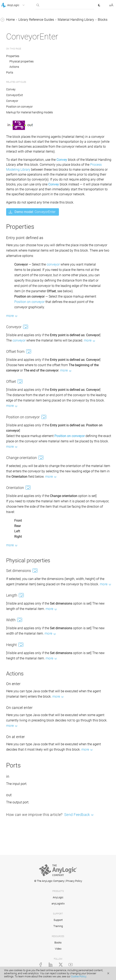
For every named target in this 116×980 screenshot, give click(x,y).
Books (58, 943)
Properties (13, 56)
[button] (18, 5)
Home (10, 20)
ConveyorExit (15, 95)
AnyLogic (58, 897)
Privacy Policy (74, 881)
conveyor (53, 264)
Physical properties (21, 61)
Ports (10, 72)
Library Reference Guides (36, 20)
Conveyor (12, 101)
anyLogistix (58, 904)
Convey (11, 89)
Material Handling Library (76, 20)
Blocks (103, 20)
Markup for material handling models (29, 112)
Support (58, 920)
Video (58, 949)
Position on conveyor (19, 107)
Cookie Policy (79, 976)
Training (58, 926)
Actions (14, 67)
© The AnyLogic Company (49, 881)
